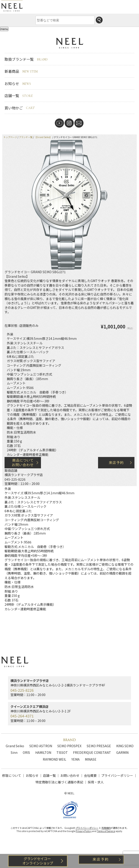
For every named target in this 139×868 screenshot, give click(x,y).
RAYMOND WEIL (54, 759)
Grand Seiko (15, 746)
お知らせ (18, 83)
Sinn (14, 752)
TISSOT (62, 752)
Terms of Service (106, 832)
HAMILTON (43, 752)
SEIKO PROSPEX (69, 746)
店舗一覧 (19, 96)
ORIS (26, 752)
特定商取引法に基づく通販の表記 (59, 782)
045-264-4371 (22, 716)
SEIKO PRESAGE (99, 746)
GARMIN (122, 752)
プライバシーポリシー (117, 775)
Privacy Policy (84, 832)
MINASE (91, 759)
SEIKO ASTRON (41, 746)
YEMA (76, 759)
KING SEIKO (125, 746)
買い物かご (20, 108)
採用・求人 (96, 782)
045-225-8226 (15, 479)
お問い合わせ (70, 775)
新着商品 (21, 71)
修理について (12, 775)
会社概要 (90, 775)
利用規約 (106, 829)
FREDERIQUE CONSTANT (92, 752)
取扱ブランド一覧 (26, 59)
